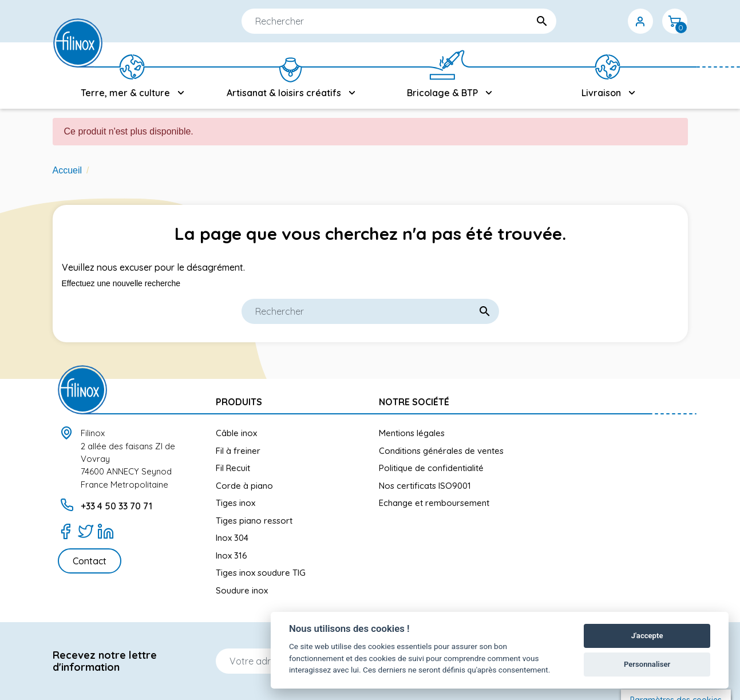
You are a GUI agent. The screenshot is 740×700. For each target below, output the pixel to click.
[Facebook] (66, 531)
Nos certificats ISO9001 (425, 486)
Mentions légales (412, 433)
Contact (90, 561)
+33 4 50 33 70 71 (116, 506)
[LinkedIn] (106, 531)
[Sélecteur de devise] (606, 21)
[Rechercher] (365, 21)
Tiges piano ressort (254, 521)
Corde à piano (244, 486)
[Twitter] (86, 531)
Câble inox (236, 433)
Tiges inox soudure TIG (261, 573)
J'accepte (647, 636)
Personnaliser (647, 664)
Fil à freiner (238, 451)
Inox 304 (232, 538)
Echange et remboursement (434, 503)
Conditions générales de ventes (441, 451)
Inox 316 (232, 555)
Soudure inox (242, 590)
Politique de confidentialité (431, 468)
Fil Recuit (233, 468)
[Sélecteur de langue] (572, 21)
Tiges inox (236, 503)
